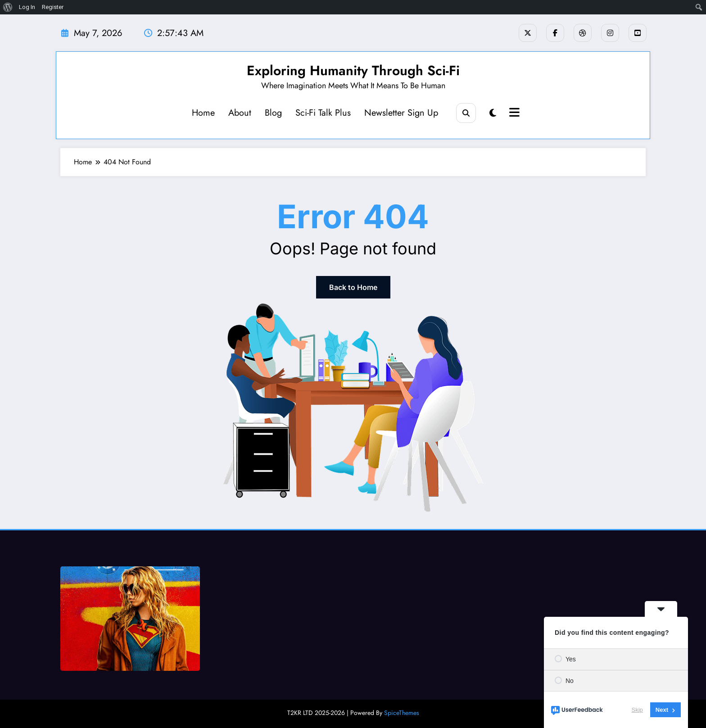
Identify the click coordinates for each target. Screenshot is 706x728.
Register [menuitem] (53, 7)
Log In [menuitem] (27, 7)
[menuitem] (8, 7)
